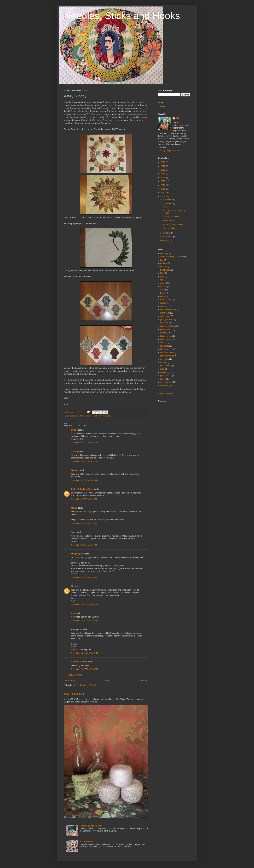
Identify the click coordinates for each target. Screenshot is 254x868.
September (168, 237)
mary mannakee (105, 416)
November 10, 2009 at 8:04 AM (84, 605)
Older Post (143, 680)
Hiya (165, 207)
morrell (163, 363)
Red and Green (86, 842)
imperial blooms (167, 326)
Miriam (74, 508)
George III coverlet (168, 309)
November (168, 203)
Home (106, 680)
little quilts (165, 346)
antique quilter (78, 554)
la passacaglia (166, 339)
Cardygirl (75, 452)
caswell (163, 283)
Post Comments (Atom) (86, 685)
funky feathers (166, 300)
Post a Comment (75, 675)
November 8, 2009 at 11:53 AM (84, 462)
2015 (163, 174)
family (163, 296)
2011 (163, 189)
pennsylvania (166, 376)
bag (162, 260)
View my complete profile (169, 151)
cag (162, 280)
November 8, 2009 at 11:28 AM (84, 443)
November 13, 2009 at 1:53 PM (84, 653)
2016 (163, 170)
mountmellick (166, 366)
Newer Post (70, 680)
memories (165, 359)
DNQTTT (164, 293)
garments (164, 306)
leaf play (164, 343)
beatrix (163, 267)
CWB (162, 290)
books (163, 276)
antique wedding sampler (81, 416)
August (166, 240)
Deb (178, 118)
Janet (74, 532)
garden (163, 303)
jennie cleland (166, 329)
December (168, 200)
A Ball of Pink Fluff (74, 694)
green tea (164, 323)
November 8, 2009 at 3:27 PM (84, 523)
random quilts (166, 382)
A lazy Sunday (169, 220)
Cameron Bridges (79, 662)
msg (162, 369)
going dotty (165, 313)
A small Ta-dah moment (173, 224)
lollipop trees (166, 349)
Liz (72, 586)
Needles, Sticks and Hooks (122, 16)
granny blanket (167, 320)
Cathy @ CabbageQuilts (82, 489)
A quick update (169, 228)
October (167, 233)
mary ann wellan (167, 352)
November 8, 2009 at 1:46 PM (84, 499)
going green (165, 316)
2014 (163, 178)
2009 (163, 196)
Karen (74, 613)
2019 (163, 162)
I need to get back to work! (91, 826)
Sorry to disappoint (171, 217)
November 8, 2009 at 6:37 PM (84, 545)
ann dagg (164, 253)
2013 (163, 181)
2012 (163, 185)
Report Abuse (165, 394)
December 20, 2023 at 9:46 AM (84, 669)
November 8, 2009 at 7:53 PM (84, 577)
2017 (163, 166)
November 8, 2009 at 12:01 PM (84, 480)
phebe (163, 379)
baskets (95, 416)
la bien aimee (166, 336)
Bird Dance (165, 270)
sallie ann (164, 386)
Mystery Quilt (166, 372)
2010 (163, 193)
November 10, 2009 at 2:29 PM (84, 621)
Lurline (74, 430)
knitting (163, 333)
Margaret (75, 470)
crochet (163, 286)
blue (162, 273)
